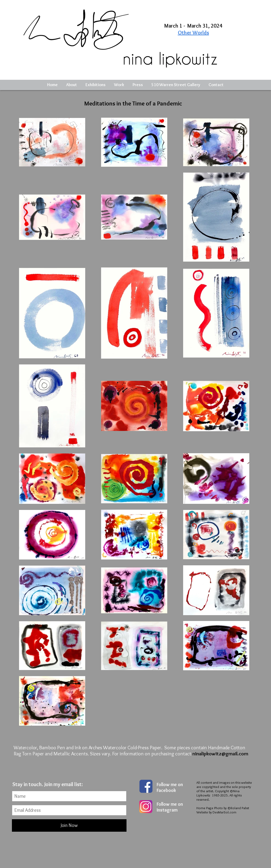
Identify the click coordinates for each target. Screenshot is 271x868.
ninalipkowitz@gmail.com (220, 754)
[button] (96, 85)
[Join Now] (69, 825)
